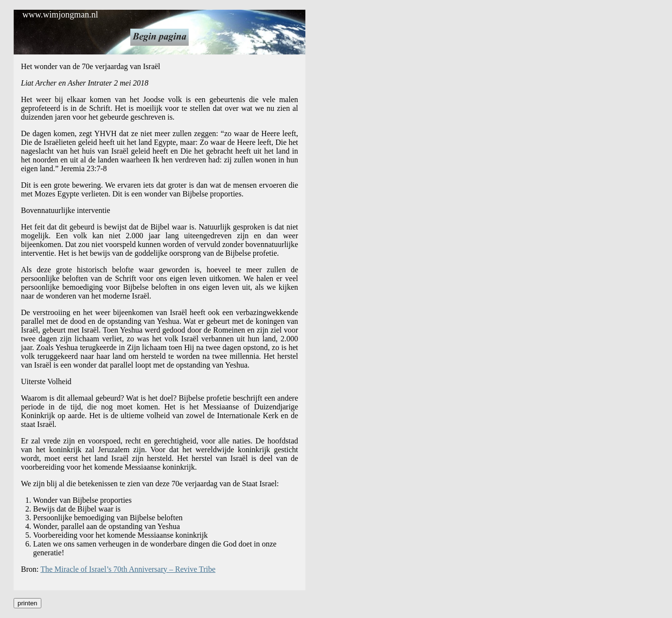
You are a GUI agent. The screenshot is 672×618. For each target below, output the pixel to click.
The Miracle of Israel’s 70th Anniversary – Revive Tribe (128, 569)
